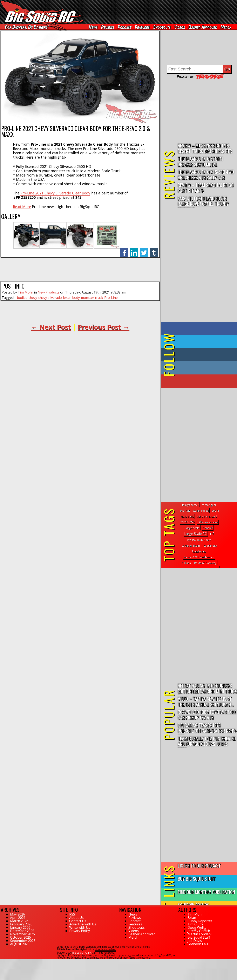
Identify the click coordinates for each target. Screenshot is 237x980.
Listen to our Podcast (199, 865)
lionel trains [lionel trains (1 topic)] (199, 551)
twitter (144, 250)
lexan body (71, 298)
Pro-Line (111, 298)
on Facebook (200, 328)
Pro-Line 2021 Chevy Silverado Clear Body (55, 193)
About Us (76, 918)
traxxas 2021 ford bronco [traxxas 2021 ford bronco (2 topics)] (199, 557)
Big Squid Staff (199, 937)
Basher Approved (203, 27)
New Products (49, 292)
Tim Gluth (195, 924)
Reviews (108, 27)
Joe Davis (195, 941)
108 (2, 961)
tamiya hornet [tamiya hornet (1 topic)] (190, 505)
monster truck (92, 298)
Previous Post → (103, 327)
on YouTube (202, 381)
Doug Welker (198, 927)
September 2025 (23, 941)
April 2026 (18, 918)
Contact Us (78, 921)
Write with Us (80, 927)
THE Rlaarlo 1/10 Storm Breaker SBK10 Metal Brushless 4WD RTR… (200, 162)
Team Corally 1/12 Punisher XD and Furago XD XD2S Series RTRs (207, 741)
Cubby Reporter (200, 921)
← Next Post (51, 327)
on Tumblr (205, 355)
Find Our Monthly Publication (206, 892)
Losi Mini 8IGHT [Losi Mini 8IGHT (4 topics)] (191, 546)
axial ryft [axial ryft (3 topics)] (185, 511)
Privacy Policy (80, 931)
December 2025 (22, 931)
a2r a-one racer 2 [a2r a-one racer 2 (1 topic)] (207, 516)
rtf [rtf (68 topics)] (212, 534)
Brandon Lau (198, 944)
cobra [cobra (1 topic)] (215, 511)
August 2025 (20, 944)
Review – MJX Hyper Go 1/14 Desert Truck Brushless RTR (205, 148)
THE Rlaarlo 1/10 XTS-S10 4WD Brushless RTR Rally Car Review (206, 175)
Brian (192, 918)
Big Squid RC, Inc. (82, 953)
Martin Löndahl (199, 934)
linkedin (134, 250)
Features (142, 27)
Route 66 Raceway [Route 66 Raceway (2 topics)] (205, 563)
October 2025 (21, 937)
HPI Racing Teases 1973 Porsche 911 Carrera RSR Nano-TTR (207, 728)
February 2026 (21, 924)
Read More (22, 207)
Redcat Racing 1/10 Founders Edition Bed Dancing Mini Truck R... (207, 688)
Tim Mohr (25, 292)
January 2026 (20, 927)
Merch (226, 27)
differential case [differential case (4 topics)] (208, 522)
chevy (33, 298)
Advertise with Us (83, 924)
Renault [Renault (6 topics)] (208, 528)
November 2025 (22, 934)
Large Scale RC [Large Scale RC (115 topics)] (195, 534)
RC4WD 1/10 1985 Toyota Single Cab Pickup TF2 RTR (207, 715)
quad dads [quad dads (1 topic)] (187, 516)
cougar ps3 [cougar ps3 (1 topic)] (210, 546)
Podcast (124, 27)
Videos (180, 27)
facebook (124, 250)
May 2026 (18, 914)
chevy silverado (50, 298)
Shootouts (162, 27)
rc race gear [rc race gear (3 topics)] (209, 505)
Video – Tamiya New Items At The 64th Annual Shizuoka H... (206, 701)
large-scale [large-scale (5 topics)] (193, 528)
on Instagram (198, 368)
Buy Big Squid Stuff (197, 879)
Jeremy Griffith (199, 931)
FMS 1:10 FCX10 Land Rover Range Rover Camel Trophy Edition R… (203, 201)
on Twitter (205, 341)
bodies (22, 298)
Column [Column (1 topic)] (186, 563)
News (93, 27)
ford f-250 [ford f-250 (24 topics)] (187, 522)
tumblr (154, 250)
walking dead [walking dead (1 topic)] (201, 511)
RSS (72, 914)
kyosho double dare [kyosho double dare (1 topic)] (199, 540)
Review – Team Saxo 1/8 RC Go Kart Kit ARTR (206, 188)
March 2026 (19, 921)
